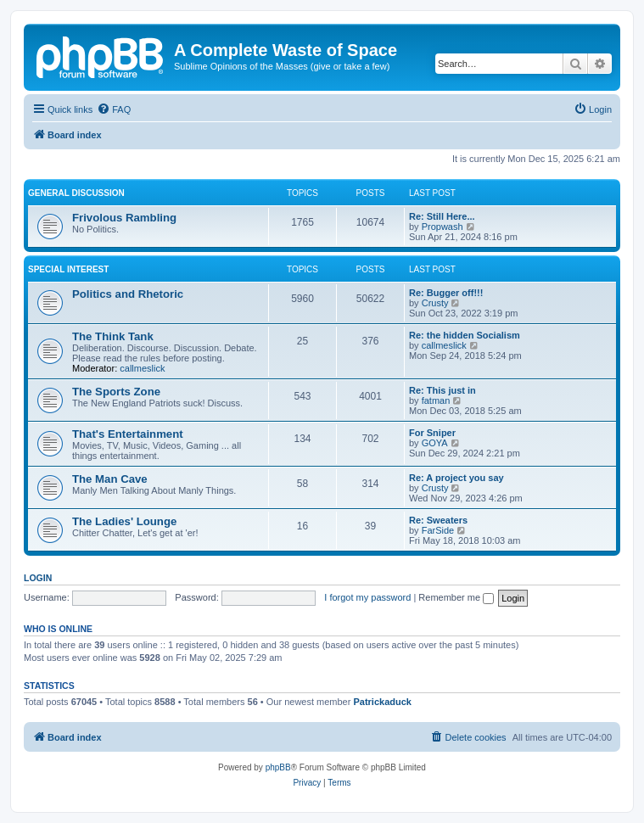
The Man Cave (110, 479)
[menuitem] (114, 109)
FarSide (438, 530)
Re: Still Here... (442, 216)
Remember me (456, 597)
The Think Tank (113, 336)
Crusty (435, 303)
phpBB (278, 767)
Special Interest (68, 269)
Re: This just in (442, 390)
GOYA (435, 443)
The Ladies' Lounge (124, 521)
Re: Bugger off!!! (446, 293)
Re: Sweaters (438, 520)
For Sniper (432, 433)
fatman (436, 400)
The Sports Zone (116, 392)
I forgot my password (367, 597)
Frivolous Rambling (124, 218)
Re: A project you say (456, 478)
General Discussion (76, 193)
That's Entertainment (128, 434)
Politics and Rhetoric (128, 294)
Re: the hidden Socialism (465, 335)
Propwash (442, 227)
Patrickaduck (382, 702)
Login (38, 578)
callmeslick (142, 368)
